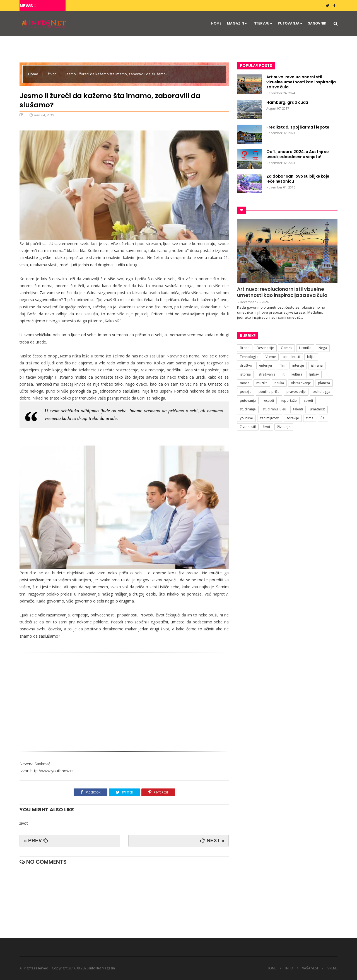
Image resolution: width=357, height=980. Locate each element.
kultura (297, 374)
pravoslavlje (296, 392)
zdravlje (293, 418)
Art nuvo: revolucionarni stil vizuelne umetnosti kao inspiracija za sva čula (282, 292)
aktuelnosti (291, 357)
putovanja (248, 401)
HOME (216, 23)
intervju (298, 365)
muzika (262, 383)
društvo (246, 365)
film (282, 365)
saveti (308, 401)
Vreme (271, 357)
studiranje (248, 409)
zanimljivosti (270, 418)
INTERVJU (262, 23)
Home (34, 74)
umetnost (317, 409)
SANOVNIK (317, 23)
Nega (323, 348)
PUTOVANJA (290, 23)
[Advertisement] (124, 700)
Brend (245, 348)
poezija (246, 392)
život (52, 74)
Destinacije (265, 348)
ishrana (317, 365)
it (284, 374)
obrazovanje (301, 383)
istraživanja (267, 374)
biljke (311, 357)
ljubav (314, 374)
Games (286, 348)
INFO (289, 968)
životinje (284, 427)
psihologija (321, 392)
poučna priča (269, 392)
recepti (268, 401)
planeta (324, 383)
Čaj (323, 418)
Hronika (305, 348)
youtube (246, 418)
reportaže (289, 401)
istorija (245, 374)
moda (245, 383)
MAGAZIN (237, 23)
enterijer (266, 365)
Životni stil (248, 427)
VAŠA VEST (310, 968)
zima (310, 418)
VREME (332, 968)
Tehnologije (249, 357)
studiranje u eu (274, 409)
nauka (279, 383)
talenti (298, 409)
